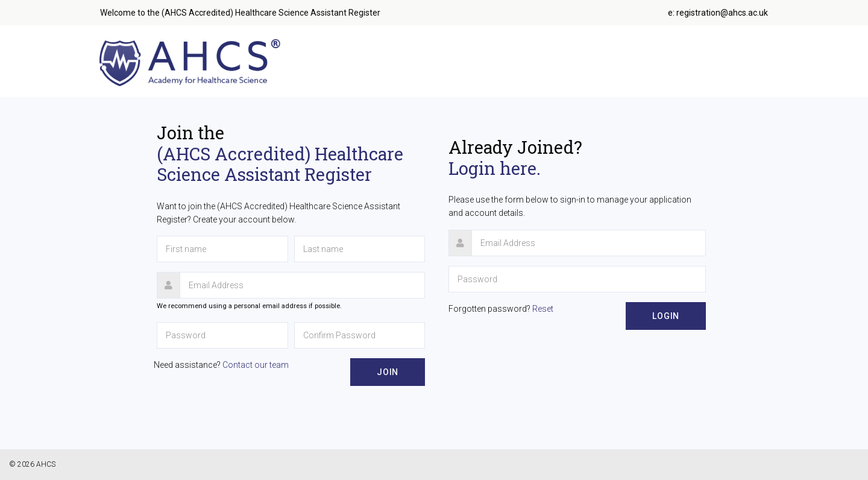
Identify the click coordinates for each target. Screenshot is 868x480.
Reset (543, 309)
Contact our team (256, 365)
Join (388, 372)
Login (666, 316)
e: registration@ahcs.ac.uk (718, 13)
